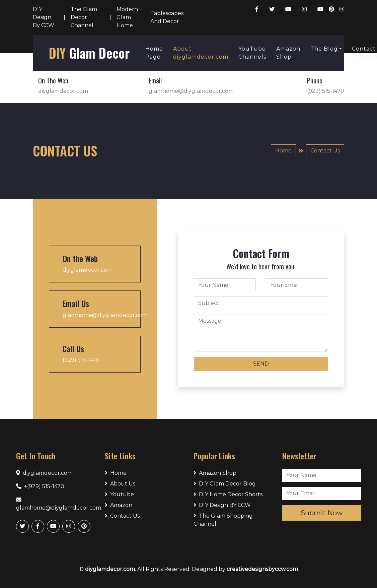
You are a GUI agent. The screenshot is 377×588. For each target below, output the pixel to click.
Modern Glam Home (127, 17)
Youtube (119, 494)
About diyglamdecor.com (201, 53)
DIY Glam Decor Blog (225, 484)
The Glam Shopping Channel (223, 520)
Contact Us (325, 151)
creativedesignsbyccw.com (262, 569)
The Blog (324, 49)
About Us (120, 484)
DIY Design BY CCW (222, 505)
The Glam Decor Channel (84, 17)
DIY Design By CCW (44, 17)
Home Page (154, 53)
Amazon (119, 505)
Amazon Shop (288, 53)
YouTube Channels (252, 53)
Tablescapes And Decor (167, 17)
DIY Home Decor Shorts (228, 494)
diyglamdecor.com (110, 569)
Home (283, 151)
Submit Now (322, 513)
